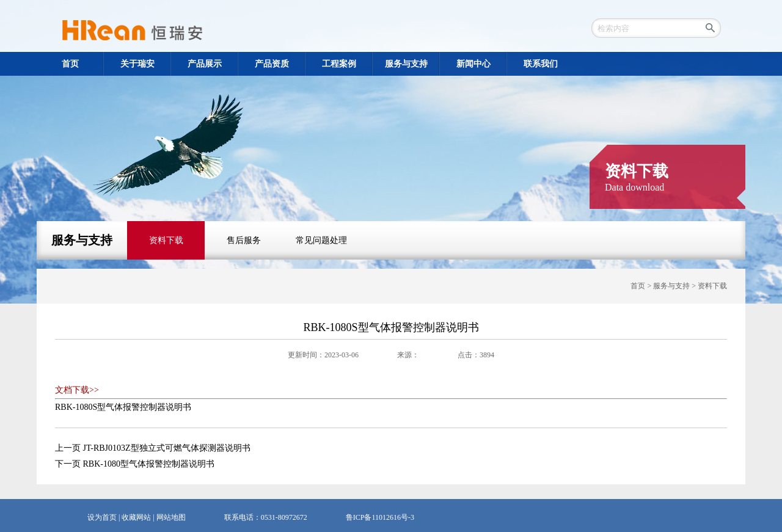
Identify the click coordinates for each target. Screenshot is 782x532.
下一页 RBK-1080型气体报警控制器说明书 (135, 464)
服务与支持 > (675, 286)
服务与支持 (82, 240)
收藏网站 (136, 517)
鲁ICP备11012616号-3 (380, 517)
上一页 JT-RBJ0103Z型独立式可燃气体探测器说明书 (153, 448)
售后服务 (244, 240)
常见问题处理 (321, 240)
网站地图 (171, 517)
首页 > (642, 286)
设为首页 (102, 517)
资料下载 (166, 240)
